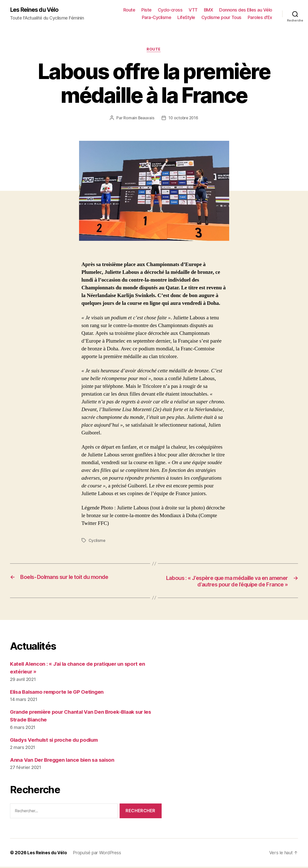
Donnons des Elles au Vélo (246, 10)
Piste (146, 10)
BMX (209, 10)
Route (129, 10)
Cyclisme (97, 541)
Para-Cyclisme (157, 18)
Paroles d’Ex (260, 18)
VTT (193, 10)
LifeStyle (186, 18)
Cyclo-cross (170, 10)
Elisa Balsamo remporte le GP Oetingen (59, 693)
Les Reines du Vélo (36, 10)
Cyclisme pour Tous (221, 18)
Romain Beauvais (138, 119)
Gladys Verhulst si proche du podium (57, 741)
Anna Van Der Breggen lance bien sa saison (64, 761)
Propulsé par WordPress (97, 854)
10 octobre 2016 (184, 119)
